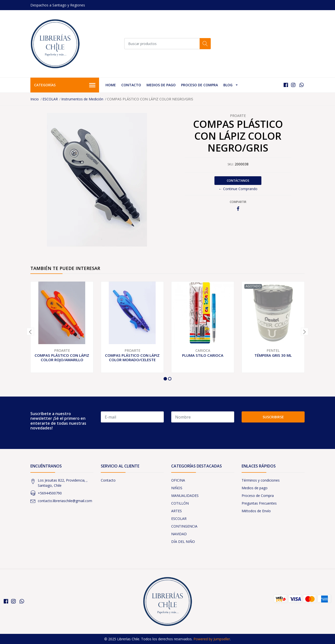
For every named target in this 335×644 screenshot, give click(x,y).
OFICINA (178, 480)
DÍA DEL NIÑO (183, 542)
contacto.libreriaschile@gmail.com (65, 501)
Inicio (35, 99)
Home (111, 85)
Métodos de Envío (256, 511)
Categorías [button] (65, 85)
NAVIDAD (179, 534)
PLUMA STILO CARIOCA (203, 355)
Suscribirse (273, 417)
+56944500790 (50, 493)
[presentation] (30, 332)
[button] (165, 379)
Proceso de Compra (199, 85)
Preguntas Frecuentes (259, 503)
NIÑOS (177, 488)
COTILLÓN (180, 503)
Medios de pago (161, 85)
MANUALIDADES (185, 496)
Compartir (238, 202)
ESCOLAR (50, 99)
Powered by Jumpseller (212, 639)
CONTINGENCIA (184, 526)
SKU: (231, 164)
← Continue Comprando (238, 189)
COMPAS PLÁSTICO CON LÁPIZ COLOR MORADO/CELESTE (132, 357)
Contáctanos (238, 181)
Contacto (131, 85)
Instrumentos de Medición (82, 99)
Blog (228, 85)
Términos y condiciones (261, 480)
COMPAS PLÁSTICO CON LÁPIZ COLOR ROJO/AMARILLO (62, 357)
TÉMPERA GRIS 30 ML (273, 355)
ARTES (177, 511)
